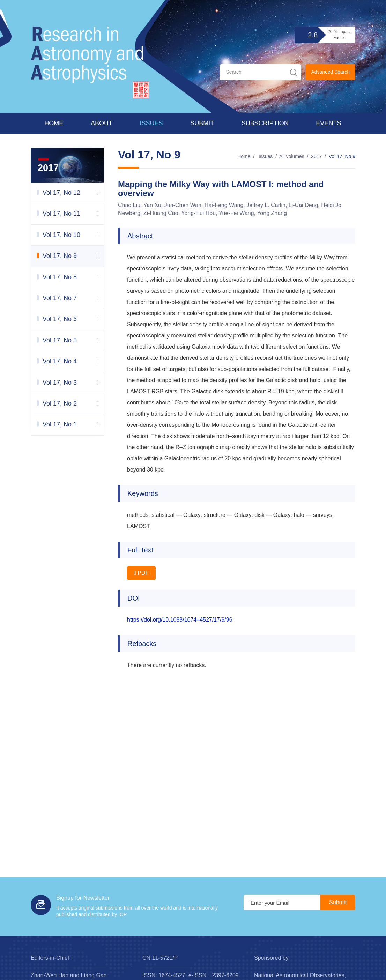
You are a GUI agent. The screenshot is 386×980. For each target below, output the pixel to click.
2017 (316, 156)
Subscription (265, 123)
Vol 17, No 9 (342, 156)
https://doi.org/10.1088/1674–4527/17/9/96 (180, 620)
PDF (141, 573)
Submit (202, 123)
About (102, 123)
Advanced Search (330, 72)
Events (328, 123)
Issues (151, 123)
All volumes (292, 156)
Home (54, 123)
